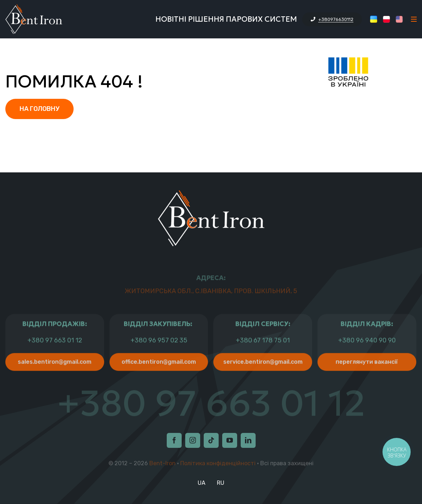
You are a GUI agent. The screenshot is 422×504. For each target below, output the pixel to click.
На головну (39, 109)
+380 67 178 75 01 (263, 356)
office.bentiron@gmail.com (159, 377)
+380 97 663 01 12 (55, 356)
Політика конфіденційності (218, 465)
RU (221, 483)
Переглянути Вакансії (367, 377)
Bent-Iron (162, 465)
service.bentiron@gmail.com (263, 377)
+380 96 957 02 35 (159, 356)
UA (202, 483)
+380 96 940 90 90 (367, 356)
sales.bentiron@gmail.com (55, 377)
